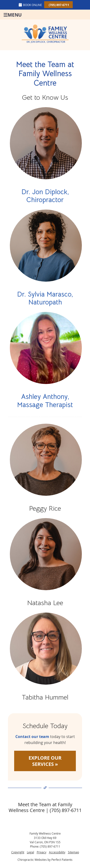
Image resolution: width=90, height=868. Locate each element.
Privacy (42, 852)
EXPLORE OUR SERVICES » (45, 761)
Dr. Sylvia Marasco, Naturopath (45, 298)
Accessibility (57, 852)
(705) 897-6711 (59, 5)
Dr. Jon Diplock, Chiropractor (45, 196)
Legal (30, 852)
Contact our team (32, 737)
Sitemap (73, 852)
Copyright (18, 852)
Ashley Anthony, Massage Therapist (45, 401)
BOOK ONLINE (30, 5)
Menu (13, 15)
